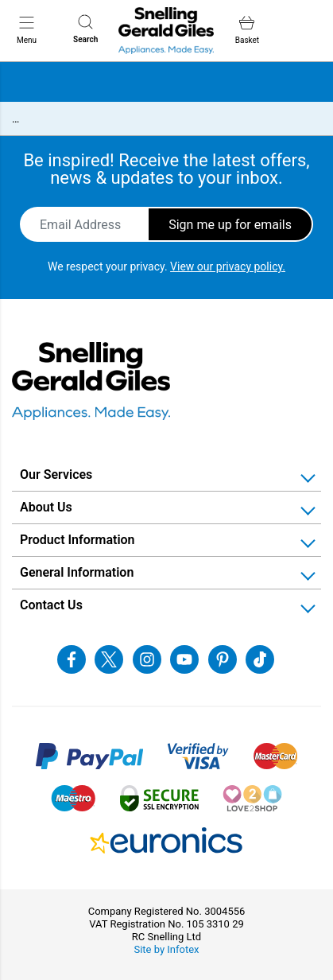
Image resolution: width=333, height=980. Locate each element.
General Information (77, 572)
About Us (46, 507)
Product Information (77, 540)
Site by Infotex (166, 949)
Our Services (56, 474)
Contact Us (51, 605)
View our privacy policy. (228, 266)
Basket (247, 30)
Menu (27, 29)
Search (85, 29)
